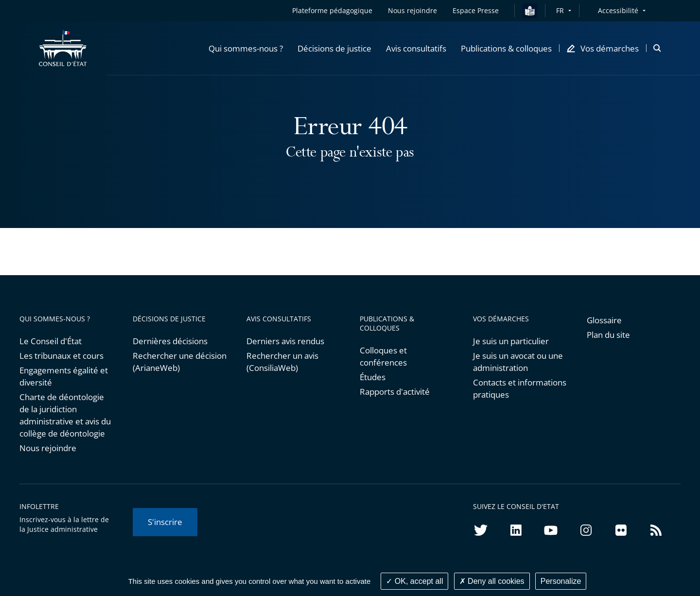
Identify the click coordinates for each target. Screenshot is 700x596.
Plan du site (608, 335)
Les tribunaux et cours (61, 356)
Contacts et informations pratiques (520, 388)
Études (373, 377)
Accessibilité (618, 10)
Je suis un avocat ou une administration (518, 362)
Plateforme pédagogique (332, 10)
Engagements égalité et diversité (64, 376)
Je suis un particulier (511, 341)
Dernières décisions (170, 341)
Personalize (561, 581)
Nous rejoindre (48, 448)
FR (560, 10)
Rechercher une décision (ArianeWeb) (180, 362)
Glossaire (604, 320)
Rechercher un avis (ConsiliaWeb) (282, 362)
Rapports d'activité (395, 392)
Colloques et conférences (383, 356)
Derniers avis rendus (285, 341)
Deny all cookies (492, 581)
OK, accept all (414, 581)
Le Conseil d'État (51, 341)
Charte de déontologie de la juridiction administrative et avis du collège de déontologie (65, 415)
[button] (246, 48)
